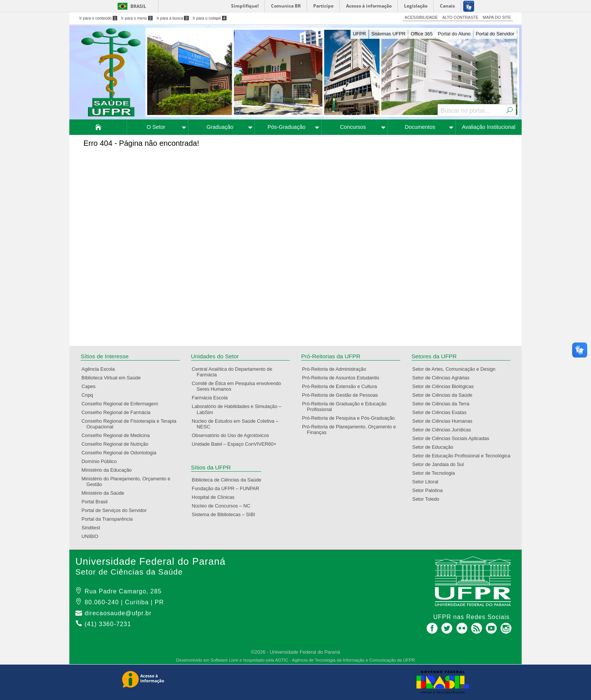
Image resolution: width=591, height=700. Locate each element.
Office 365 (422, 34)
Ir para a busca (172, 18)
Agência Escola (100, 369)
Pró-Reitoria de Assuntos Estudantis (343, 378)
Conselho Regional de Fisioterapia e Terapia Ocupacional (131, 424)
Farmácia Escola (212, 398)
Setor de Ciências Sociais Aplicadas (453, 438)
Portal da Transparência (109, 519)
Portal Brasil (97, 502)
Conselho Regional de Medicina (118, 435)
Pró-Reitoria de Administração (336, 369)
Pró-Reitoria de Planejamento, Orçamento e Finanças (351, 429)
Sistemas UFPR (388, 34)
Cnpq (90, 395)
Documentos (420, 127)
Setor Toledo (428, 499)
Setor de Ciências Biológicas (446, 386)
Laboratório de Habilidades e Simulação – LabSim (239, 409)
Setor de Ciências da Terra (443, 404)
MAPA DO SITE (497, 17)
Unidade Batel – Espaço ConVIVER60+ (237, 444)
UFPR (359, 34)
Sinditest (93, 528)
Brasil (138, 6)
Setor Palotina (430, 490)
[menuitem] (98, 127)
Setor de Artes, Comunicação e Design (456, 369)
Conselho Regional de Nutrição (117, 444)
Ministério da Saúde (105, 493)
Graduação (220, 127)
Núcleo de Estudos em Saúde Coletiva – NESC (238, 424)
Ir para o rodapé (210, 18)
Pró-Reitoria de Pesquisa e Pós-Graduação (351, 418)
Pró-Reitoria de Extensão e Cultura (342, 386)
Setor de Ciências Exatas (442, 412)
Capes (91, 386)
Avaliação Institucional (488, 127)
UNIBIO (92, 536)
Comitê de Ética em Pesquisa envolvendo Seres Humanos (239, 386)
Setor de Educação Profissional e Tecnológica (464, 456)
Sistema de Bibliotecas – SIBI (226, 514)
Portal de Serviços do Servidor (116, 510)
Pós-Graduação (287, 127)
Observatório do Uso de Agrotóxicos (233, 435)
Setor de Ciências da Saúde (445, 395)
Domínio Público (101, 461)
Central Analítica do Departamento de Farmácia (234, 372)
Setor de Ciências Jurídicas (444, 430)
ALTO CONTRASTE (460, 17)
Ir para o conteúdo (98, 18)
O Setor (156, 127)
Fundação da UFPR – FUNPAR (228, 488)
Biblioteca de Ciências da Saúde (229, 480)
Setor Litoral (428, 482)
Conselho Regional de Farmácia (118, 412)
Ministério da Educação (109, 470)
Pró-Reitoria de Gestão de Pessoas (342, 395)
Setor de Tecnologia (436, 473)
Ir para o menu (137, 18)
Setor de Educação (435, 447)
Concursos (353, 127)
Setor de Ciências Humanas (445, 421)
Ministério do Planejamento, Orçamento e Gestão (128, 481)
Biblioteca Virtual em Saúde (113, 378)
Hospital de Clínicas (216, 497)
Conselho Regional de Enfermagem (122, 404)
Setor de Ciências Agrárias (443, 378)
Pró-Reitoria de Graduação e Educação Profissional (347, 407)
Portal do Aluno (454, 34)
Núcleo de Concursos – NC (224, 506)
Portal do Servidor (495, 34)
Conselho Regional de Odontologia (121, 453)
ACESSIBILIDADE (421, 17)
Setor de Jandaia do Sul (441, 464)
